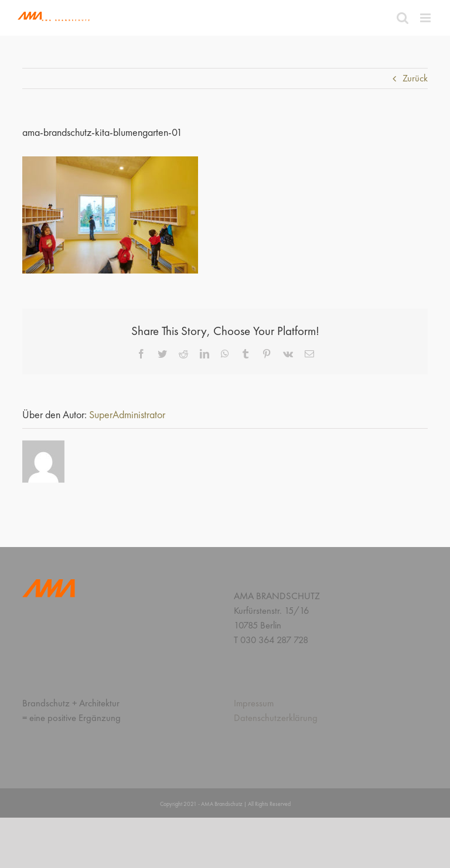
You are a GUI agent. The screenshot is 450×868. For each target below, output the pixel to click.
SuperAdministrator (127, 414)
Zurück (415, 78)
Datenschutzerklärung (276, 718)
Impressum (254, 703)
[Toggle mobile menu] (426, 18)
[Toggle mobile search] (403, 18)
